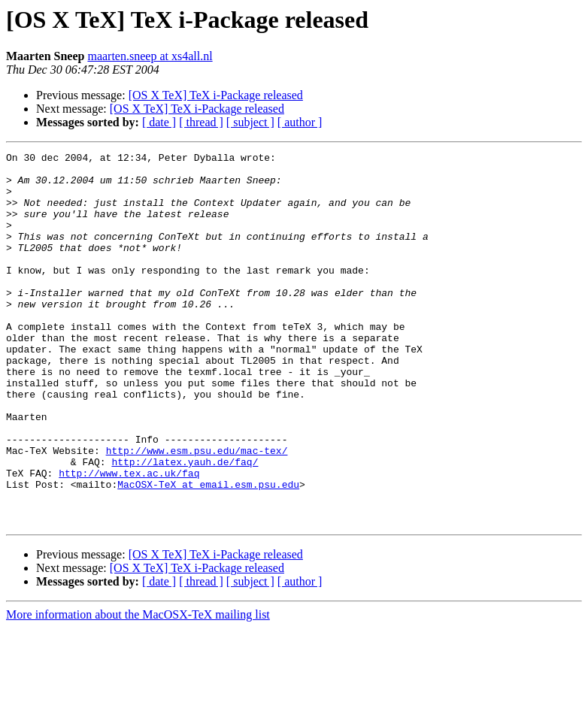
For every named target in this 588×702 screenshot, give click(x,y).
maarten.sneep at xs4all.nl (150, 56)
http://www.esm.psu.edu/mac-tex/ (197, 511)
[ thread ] (201, 122)
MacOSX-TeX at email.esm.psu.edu (208, 552)
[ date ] (159, 122)
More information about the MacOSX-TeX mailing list (138, 689)
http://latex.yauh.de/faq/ (185, 525)
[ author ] (300, 122)
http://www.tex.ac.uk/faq (129, 538)
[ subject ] (250, 122)
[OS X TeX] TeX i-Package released (216, 95)
